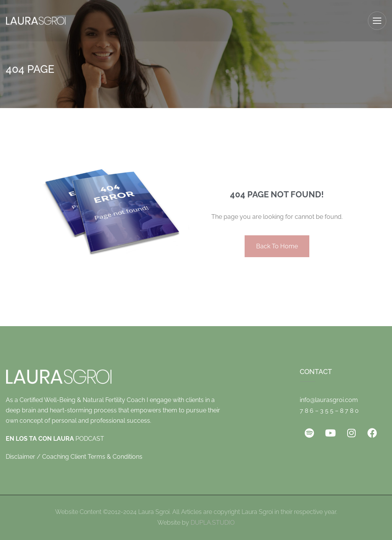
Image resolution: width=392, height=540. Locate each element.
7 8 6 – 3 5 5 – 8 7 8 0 (329, 411)
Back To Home (277, 246)
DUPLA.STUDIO (213, 523)
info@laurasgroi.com (329, 400)
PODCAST (55, 439)
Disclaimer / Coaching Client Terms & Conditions (74, 457)
